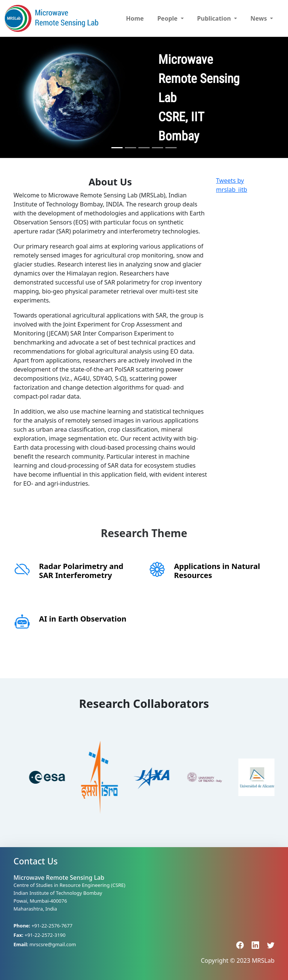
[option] (35, 777)
